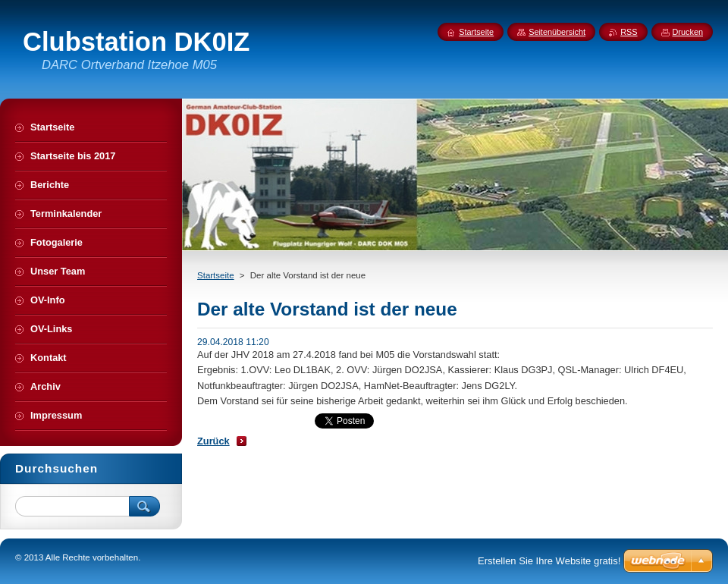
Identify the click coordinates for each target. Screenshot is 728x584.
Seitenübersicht (557, 32)
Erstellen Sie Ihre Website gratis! (549, 561)
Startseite (216, 275)
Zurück (213, 441)
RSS (629, 32)
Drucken (688, 32)
